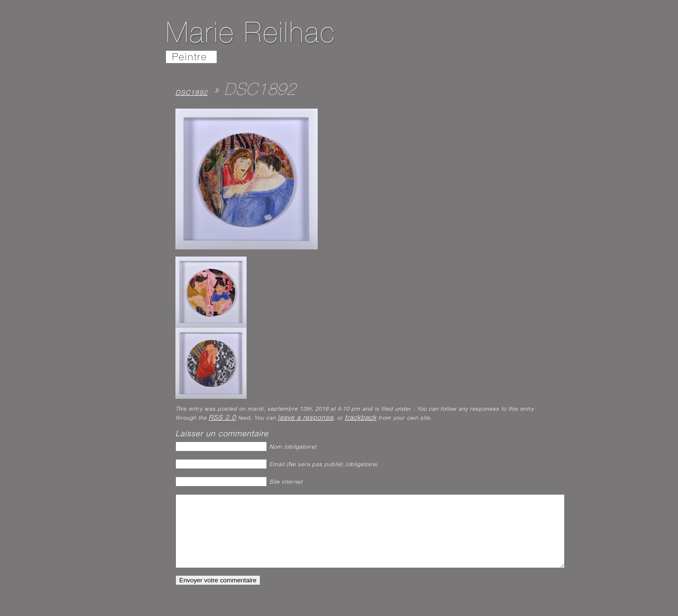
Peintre (190, 58)
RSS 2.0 (222, 418)
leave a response (306, 418)
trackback (361, 418)
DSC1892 (192, 93)
